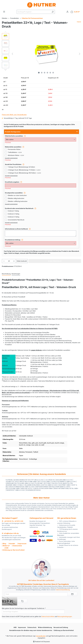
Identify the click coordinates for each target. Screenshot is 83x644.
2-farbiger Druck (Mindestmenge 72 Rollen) (24, 170)
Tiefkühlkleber (15, 152)
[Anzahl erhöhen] (14, 261)
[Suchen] (53, 12)
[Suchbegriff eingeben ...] (34, 12)
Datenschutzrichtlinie (48, 616)
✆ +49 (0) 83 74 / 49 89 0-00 (13, 521)
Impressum (22, 627)
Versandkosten (41, 636)
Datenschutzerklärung (63, 590)
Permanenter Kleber (14, 149)
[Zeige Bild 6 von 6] (53, 73)
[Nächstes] (80, 54)
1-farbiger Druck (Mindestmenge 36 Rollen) (21, 167)
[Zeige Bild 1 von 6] (39, 73)
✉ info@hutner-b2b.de (10, 533)
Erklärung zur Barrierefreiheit (64, 630)
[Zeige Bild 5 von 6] (50, 73)
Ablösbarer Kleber (16, 155)
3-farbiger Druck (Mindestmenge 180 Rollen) (24, 173)
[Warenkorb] (75, 12)
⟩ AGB (6, 548)
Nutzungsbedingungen (65, 616)
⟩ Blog (4, 544)
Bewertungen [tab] (16, 274)
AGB (15, 627)
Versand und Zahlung (61, 627)
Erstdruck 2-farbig (13, 214)
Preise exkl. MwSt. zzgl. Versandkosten (14, 115)
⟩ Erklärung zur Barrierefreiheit (13, 550)
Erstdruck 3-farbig (13, 217)
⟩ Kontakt (12, 544)
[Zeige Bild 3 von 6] (45, 73)
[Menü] (4, 12)
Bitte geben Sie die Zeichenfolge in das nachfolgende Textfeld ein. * (24, 608)
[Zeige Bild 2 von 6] (42, 73)
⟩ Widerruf (6, 546)
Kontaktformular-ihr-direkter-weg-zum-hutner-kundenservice (31, 630)
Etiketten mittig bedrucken (16, 198)
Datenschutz (32, 627)
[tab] (6, 274)
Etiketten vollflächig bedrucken (18, 201)
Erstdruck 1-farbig (13, 211)
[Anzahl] (9, 261)
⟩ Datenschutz (17, 546)
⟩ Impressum (22, 544)
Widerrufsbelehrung (45, 627)
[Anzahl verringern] (4, 261)
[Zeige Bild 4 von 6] (47, 73)
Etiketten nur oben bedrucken (17, 195)
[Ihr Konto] (67, 12)
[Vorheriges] (12, 54)
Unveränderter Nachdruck (16, 220)
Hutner (79, 22)
